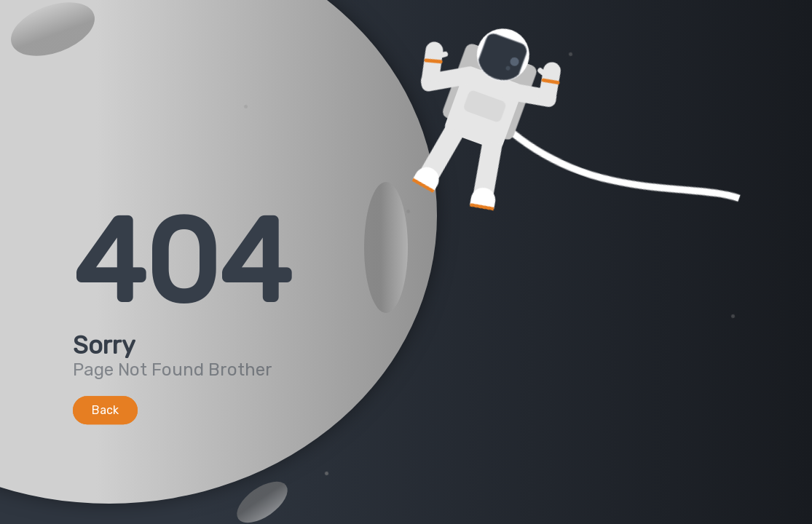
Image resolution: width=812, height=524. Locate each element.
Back (105, 410)
